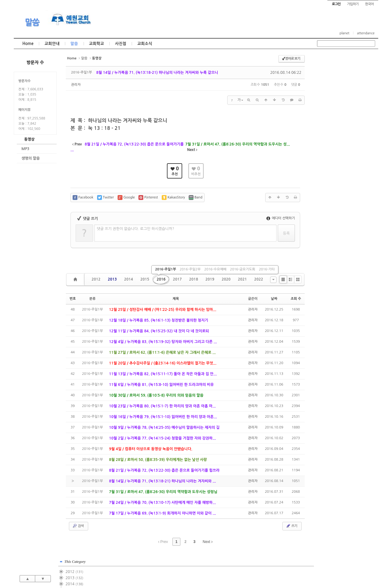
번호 (73, 299)
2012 (96, 279)
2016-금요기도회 (243, 269)
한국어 (369, 4)
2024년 (333, 206)
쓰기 (291, 526)
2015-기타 (340, 120)
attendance (366, 33)
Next (208, 542)
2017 (177, 279)
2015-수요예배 (345, 108)
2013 (112, 279)
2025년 (333, 212)
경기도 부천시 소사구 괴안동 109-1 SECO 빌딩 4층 (206, 570)
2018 (194, 279)
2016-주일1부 (165, 269)
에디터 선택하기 (281, 218)
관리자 (76, 85)
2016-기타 (267, 269)
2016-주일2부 (190, 269)
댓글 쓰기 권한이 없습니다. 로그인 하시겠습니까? (136, 229)
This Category (332, 61)
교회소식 (145, 44)
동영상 (29, 139)
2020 (226, 279)
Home (28, 44)
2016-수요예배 (215, 269)
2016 (161, 279)
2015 (145, 279)
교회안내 (52, 44)
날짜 (274, 299)
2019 (210, 279)
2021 (242, 279)
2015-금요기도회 (346, 114)
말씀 (32, 22)
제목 (176, 299)
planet (345, 33)
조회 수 (296, 299)
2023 (332, 200)
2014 (128, 279)
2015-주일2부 (344, 102)
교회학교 (97, 44)
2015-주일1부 (344, 96)
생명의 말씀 (31, 158)
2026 (331, 218)
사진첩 (121, 44)
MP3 (25, 149)
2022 (259, 279)
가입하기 (353, 4)
